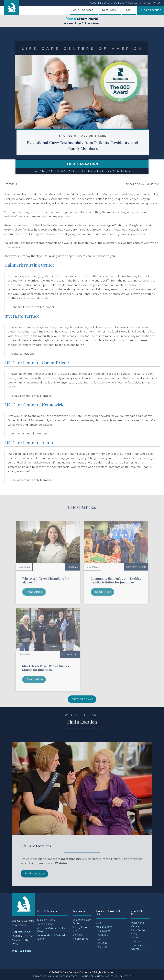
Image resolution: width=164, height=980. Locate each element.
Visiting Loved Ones (80, 929)
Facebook (102, 935)
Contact (133, 3)
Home (35, 171)
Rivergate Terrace (22, 316)
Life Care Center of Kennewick (34, 405)
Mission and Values (138, 925)
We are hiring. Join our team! (82, 21)
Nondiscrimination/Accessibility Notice (106, 976)
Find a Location (151, 10)
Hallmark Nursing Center (29, 265)
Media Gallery (104, 927)
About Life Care (100, 3)
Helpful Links (80, 939)
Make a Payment (152, 3)
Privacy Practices (66, 976)
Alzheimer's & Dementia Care (51, 930)
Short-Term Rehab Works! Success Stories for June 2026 (46, 668)
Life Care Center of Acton (29, 443)
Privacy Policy (42, 976)
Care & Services (84, 10)
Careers (119, 3)
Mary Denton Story (139, 932)
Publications (103, 931)
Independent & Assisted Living (51, 937)
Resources (110, 10)
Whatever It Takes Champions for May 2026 (46, 580)
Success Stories (70, 654)
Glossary (77, 935)
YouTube (102, 947)
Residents (73, 567)
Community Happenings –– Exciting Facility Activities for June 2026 (116, 580)
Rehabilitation (45, 924)
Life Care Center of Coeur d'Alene (37, 363)
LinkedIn (102, 943)
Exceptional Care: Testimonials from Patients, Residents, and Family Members (93, 145)
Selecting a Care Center (82, 922)
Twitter (101, 939)
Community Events (136, 567)
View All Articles (83, 699)
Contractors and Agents (140, 947)
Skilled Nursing (46, 920)
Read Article (35, 592)
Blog (129, 10)
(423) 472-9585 (22, 951)
